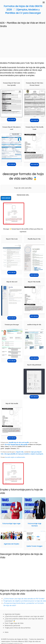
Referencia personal (12, 625)
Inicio (7, 632)
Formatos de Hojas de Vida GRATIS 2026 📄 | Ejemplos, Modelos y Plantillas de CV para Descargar (23, 10)
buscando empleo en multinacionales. (15, 457)
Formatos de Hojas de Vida (17, 639)
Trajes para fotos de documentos (18, 628)
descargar (16, 444)
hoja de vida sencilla (23, 188)
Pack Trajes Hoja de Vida (14, 623)
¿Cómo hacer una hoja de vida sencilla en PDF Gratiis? (24, 599)
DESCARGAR (11, 120)
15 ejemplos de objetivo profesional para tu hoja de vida (25, 601)
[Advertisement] (23, 42)
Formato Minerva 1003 (19, 641)
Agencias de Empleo (12, 614)
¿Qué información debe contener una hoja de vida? (24, 616)
